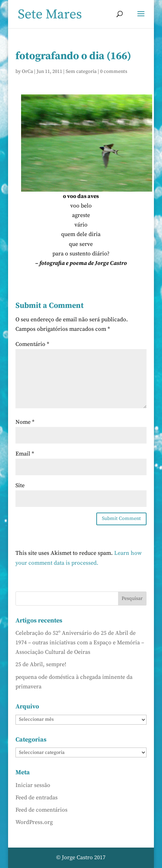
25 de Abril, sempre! (41, 664)
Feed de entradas (37, 798)
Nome (25, 422)
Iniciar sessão (33, 785)
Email (25, 454)
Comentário (32, 344)
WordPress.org (34, 822)
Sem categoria (81, 72)
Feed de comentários (41, 810)
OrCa (27, 72)
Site (20, 485)
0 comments (114, 72)
